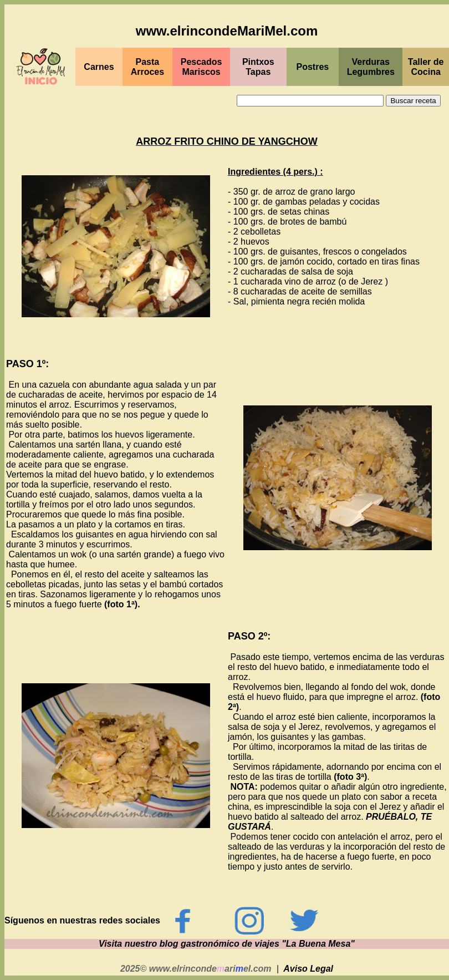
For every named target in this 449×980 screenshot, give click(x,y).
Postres (313, 67)
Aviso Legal (308, 969)
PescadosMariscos (201, 67)
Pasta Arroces (147, 67)
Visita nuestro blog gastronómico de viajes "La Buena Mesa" (227, 944)
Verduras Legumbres (371, 67)
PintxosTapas (258, 67)
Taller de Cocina (426, 67)
